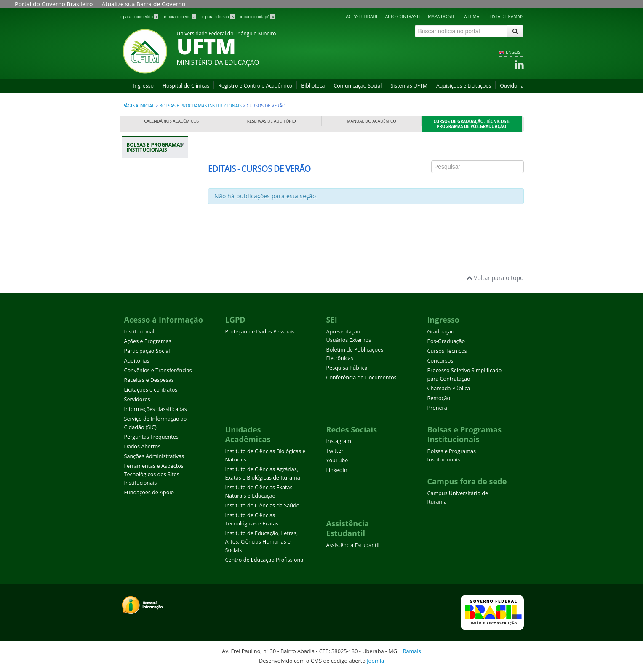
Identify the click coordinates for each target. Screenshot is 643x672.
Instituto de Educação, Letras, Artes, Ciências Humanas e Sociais (262, 542)
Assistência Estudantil (353, 545)
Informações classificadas (156, 409)
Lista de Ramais (506, 16)
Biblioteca (313, 86)
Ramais (412, 651)
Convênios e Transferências (158, 370)
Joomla (375, 661)
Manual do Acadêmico (372, 121)
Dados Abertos (143, 447)
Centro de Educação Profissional (265, 560)
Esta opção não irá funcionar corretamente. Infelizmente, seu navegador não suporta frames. (366, 188)
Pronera (437, 408)
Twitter (335, 451)
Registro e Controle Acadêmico (255, 86)
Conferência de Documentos (362, 377)
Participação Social (147, 351)
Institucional (139, 332)
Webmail (473, 16)
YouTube (337, 460)
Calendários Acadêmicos (171, 121)
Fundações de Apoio (149, 492)
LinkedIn (337, 470)
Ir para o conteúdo (140, 17)
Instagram (339, 441)
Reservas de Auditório (272, 121)
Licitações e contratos (151, 390)
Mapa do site (442, 16)
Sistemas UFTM (409, 86)
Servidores (137, 399)
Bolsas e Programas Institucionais (200, 106)
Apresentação (343, 332)
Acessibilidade (362, 16)
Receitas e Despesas (149, 380)
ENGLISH (515, 52)
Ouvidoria (512, 86)
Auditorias (137, 361)
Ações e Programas (148, 341)
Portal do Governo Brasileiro (54, 4)
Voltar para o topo (495, 278)
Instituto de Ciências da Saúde (262, 505)
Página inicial (139, 106)
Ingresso (143, 86)
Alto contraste (403, 16)
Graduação (441, 332)
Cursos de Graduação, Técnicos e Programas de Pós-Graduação (472, 124)
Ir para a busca (219, 17)
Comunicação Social (358, 86)
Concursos (440, 361)
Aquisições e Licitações (464, 86)
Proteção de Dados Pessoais (260, 332)
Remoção (439, 398)
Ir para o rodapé (257, 17)
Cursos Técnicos (447, 351)
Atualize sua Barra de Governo (143, 4)
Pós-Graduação (446, 341)
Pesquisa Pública (347, 368)
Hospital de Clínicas (186, 86)
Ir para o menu (181, 17)
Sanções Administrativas (154, 456)
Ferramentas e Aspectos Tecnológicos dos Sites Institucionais (154, 474)
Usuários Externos (349, 340)
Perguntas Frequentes (151, 437)
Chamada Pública (449, 388)
